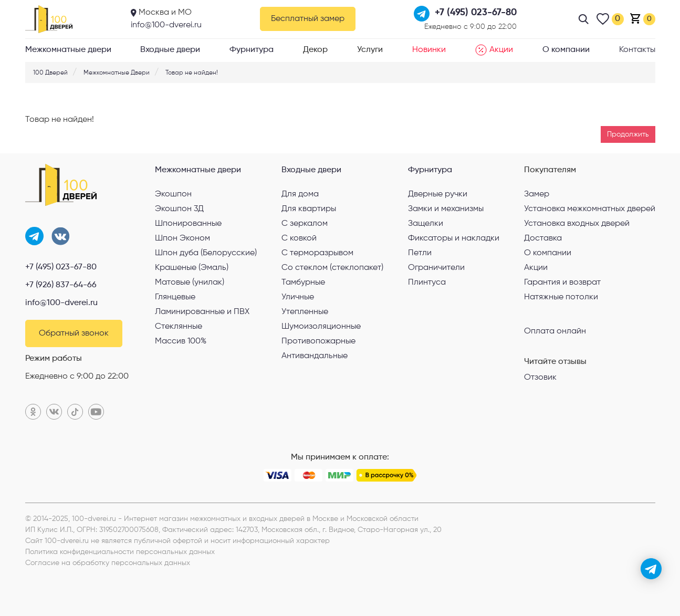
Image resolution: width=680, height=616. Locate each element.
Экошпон (173, 194)
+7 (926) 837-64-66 (61, 285)
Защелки (426, 224)
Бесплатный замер (308, 19)
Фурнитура (252, 50)
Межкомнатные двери (68, 50)
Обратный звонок (74, 333)
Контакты (637, 50)
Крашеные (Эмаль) (192, 268)
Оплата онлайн (555, 331)
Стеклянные (179, 327)
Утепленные (305, 312)
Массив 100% (181, 341)
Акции (494, 50)
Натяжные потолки (561, 297)
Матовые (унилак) (190, 283)
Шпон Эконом (182, 238)
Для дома (300, 194)
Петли (420, 253)
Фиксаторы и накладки (454, 238)
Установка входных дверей (577, 224)
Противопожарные (318, 341)
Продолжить (628, 134)
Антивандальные (315, 356)
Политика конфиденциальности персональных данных (120, 552)
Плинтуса (427, 283)
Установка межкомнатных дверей (590, 209)
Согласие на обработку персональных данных (108, 563)
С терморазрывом (317, 253)
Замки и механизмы (446, 209)
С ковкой (299, 238)
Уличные (298, 297)
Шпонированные (188, 224)
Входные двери (170, 50)
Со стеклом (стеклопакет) (332, 268)
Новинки (429, 50)
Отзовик (540, 378)
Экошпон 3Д (179, 209)
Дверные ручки (438, 194)
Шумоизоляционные (321, 327)
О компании (566, 50)
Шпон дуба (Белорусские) (206, 253)
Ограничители (436, 268)
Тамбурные (303, 283)
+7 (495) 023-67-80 (61, 267)
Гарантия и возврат (562, 283)
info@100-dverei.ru (166, 25)
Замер (537, 194)
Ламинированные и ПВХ (202, 312)
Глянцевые (175, 297)
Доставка (543, 238)
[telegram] (651, 569)
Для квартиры (309, 209)
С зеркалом (305, 224)
